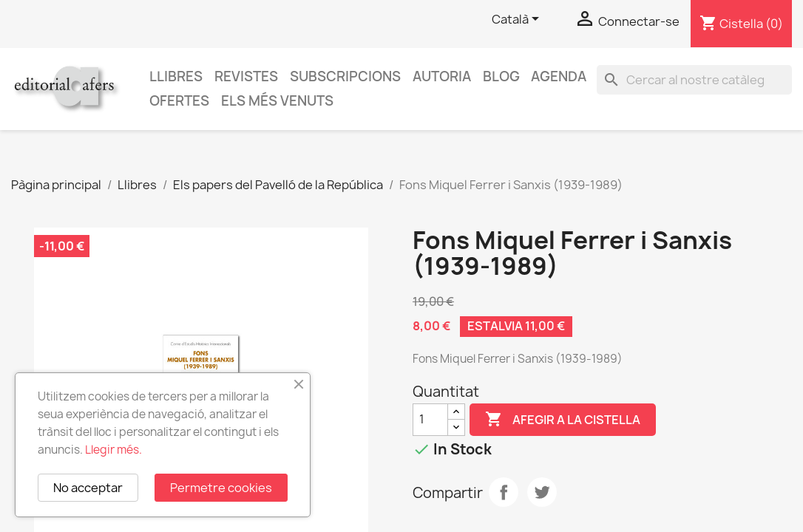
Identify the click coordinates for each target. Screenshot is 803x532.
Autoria (442, 76)
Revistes (246, 76)
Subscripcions (345, 76)
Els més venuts (277, 101)
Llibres (176, 76)
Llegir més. (113, 450)
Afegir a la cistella (563, 420)
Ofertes (179, 101)
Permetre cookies (221, 488)
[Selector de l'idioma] (518, 20)
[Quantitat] (430, 420)
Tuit (542, 492)
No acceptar (88, 488)
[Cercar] (694, 80)
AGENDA (559, 76)
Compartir (504, 492)
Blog (501, 76)
